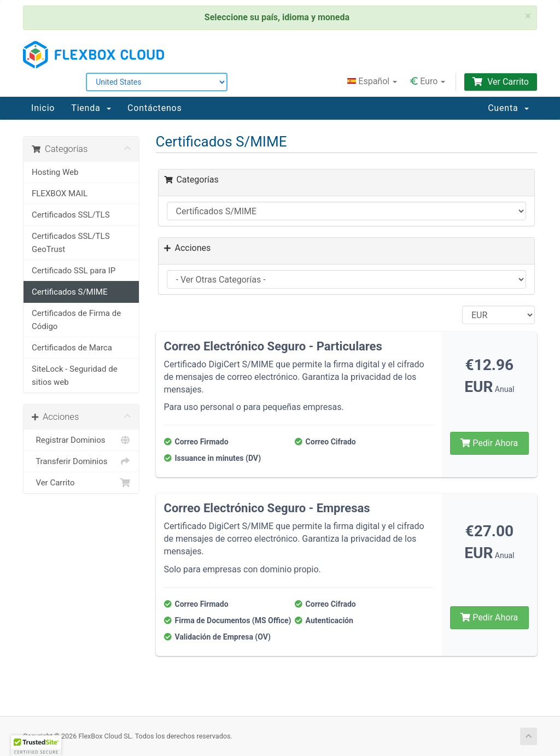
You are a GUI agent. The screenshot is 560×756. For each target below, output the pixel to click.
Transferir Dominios (81, 461)
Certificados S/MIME (69, 292)
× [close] (528, 16)
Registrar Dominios (81, 440)
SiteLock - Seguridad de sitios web (75, 376)
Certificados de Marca (72, 348)
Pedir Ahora (489, 443)
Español (372, 81)
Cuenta (508, 108)
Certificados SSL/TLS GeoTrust (71, 243)
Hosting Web (55, 172)
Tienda (91, 108)
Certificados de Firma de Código (76, 320)
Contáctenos (154, 108)
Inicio (43, 108)
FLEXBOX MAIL (60, 194)
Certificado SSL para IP (74, 271)
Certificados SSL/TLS (71, 215)
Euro (428, 81)
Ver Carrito (501, 82)
